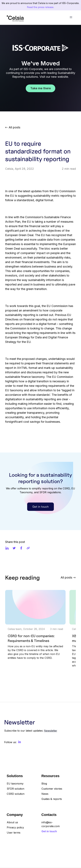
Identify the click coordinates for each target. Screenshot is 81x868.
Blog (44, 784)
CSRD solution (16, 794)
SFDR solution (16, 789)
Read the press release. (41, 7)
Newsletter (51, 731)
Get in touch (40, 507)
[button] (71, 17)
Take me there (41, 88)
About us (12, 822)
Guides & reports (52, 799)
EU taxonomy (15, 784)
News (45, 794)
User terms (14, 833)
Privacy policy (15, 827)
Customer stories (52, 789)
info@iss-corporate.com (51, 824)
